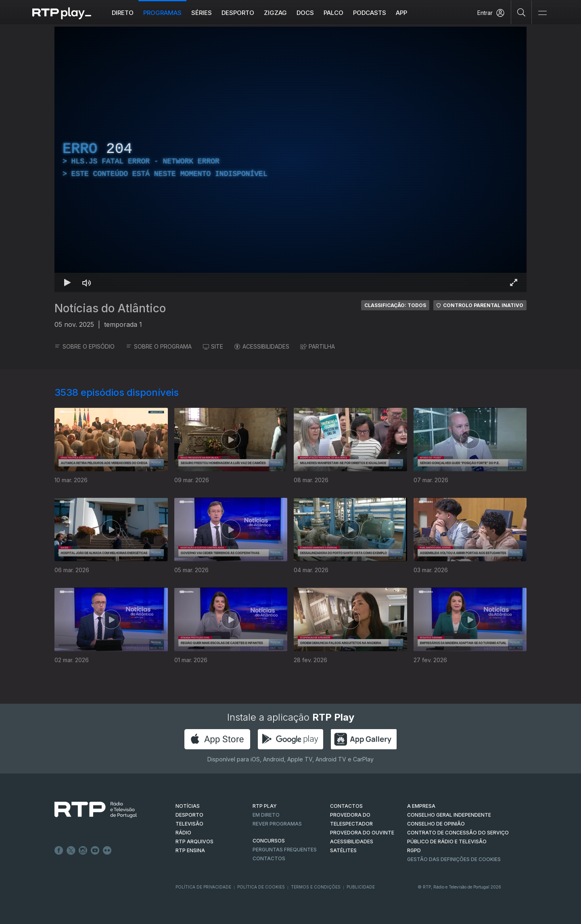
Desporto (238, 13)
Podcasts (370, 13)
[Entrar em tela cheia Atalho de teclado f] (514, 282)
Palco (333, 13)
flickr (107, 851)
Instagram (83, 851)
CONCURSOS (269, 841)
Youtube (95, 851)
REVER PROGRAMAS (277, 824)
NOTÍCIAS (188, 806)
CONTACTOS (346, 806)
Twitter (71, 851)
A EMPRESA (421, 806)
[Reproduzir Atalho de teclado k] (67, 282)
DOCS (305, 13)
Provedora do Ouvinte (362, 833)
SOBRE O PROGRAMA (159, 346)
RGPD (414, 850)
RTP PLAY (265, 806)
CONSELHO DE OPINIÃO (436, 824)
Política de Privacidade (203, 887)
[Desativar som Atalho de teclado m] (87, 282)
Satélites (343, 850)
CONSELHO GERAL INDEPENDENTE (449, 815)
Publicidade (361, 887)
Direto (123, 13)
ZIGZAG (275, 13)
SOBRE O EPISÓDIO (85, 346)
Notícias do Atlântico (110, 308)
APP (401, 13)
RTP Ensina (190, 850)
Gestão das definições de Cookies (454, 859)
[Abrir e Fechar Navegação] (542, 13)
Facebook (59, 851)
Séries (202, 13)
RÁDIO (183, 833)
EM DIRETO (266, 815)
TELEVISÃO (189, 824)
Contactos (269, 858)
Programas (162, 13)
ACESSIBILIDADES (262, 346)
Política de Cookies (261, 887)
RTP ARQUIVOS (194, 841)
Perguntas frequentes (285, 850)
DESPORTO (189, 815)
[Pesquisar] (521, 12)
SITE (213, 346)
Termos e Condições (316, 887)
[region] (290, 159)
